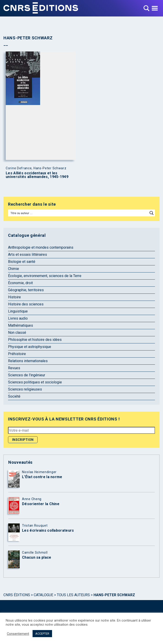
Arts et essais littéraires (28, 255)
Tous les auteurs (73, 595)
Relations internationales (28, 361)
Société (14, 396)
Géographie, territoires (26, 290)
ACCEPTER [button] (42, 634)
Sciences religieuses (25, 389)
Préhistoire (17, 354)
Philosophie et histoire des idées (35, 340)
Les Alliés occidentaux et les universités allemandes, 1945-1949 (37, 175)
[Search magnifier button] (152, 213)
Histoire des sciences (26, 304)
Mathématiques (21, 325)
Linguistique (18, 311)
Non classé (17, 333)
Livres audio (18, 318)
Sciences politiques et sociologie (35, 382)
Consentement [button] (18, 634)
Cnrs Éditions (17, 595)
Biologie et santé (22, 262)
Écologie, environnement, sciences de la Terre (45, 276)
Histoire (14, 297)
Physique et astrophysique (30, 347)
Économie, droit (20, 283)
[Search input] (78, 213)
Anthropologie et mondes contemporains (41, 247)
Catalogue (43, 595)
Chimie (14, 269)
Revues (14, 368)
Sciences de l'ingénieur (27, 375)
